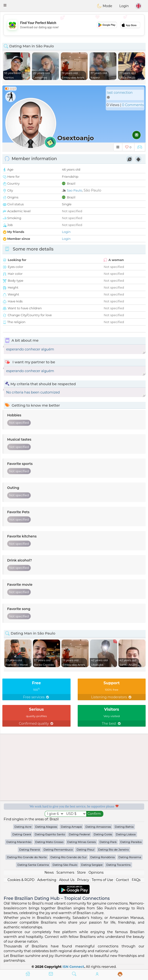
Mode (105, 6)
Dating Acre (23, 827)
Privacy (83, 880)
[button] (5, 5)
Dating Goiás (103, 834)
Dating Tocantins (118, 865)
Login (124, 6)
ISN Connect (73, 967)
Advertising (47, 880)
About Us (67, 880)
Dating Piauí (85, 849)
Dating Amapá (71, 827)
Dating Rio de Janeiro (114, 849)
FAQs (136, 880)
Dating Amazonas (98, 827)
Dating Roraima (130, 857)
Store (81, 872)
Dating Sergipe (92, 865)
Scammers (65, 872)
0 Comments (133, 105)
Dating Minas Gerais (81, 842)
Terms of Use (102, 880)
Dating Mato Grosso (49, 842)
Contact (122, 880)
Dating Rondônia (103, 857)
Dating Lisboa (126, 834)
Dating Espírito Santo (50, 834)
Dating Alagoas (46, 827)
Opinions (96, 872)
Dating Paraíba (131, 842)
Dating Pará (108, 842)
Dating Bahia (124, 827)
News (49, 872)
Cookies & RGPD (21, 880)
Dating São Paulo (65, 865)
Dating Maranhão (19, 842)
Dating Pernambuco (58, 849)
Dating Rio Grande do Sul (68, 857)
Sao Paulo (74, 190)
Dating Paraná (30, 849)
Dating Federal (79, 834)
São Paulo (92, 190)
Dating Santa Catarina (33, 865)
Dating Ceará (22, 834)
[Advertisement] (74, 25)
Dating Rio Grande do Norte (27, 857)
